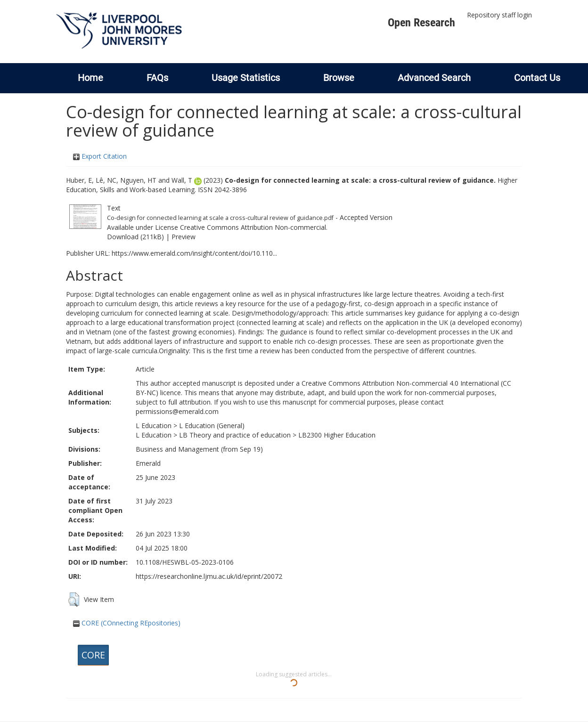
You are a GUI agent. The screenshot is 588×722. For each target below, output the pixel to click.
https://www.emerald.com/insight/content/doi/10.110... (194, 253)
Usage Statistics (246, 78)
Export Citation (100, 156)
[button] (74, 600)
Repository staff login (499, 15)
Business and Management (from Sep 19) (199, 449)
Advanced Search (434, 78)
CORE (93, 655)
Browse (339, 78)
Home (90, 78)
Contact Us (537, 78)
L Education (154, 426)
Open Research (421, 23)
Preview (184, 237)
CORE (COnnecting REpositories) (127, 623)
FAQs (157, 78)
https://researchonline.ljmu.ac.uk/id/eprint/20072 (209, 576)
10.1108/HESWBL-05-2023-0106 (185, 562)
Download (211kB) (135, 237)
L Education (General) (212, 426)
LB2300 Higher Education (337, 435)
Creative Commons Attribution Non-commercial (253, 227)
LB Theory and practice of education (235, 435)
